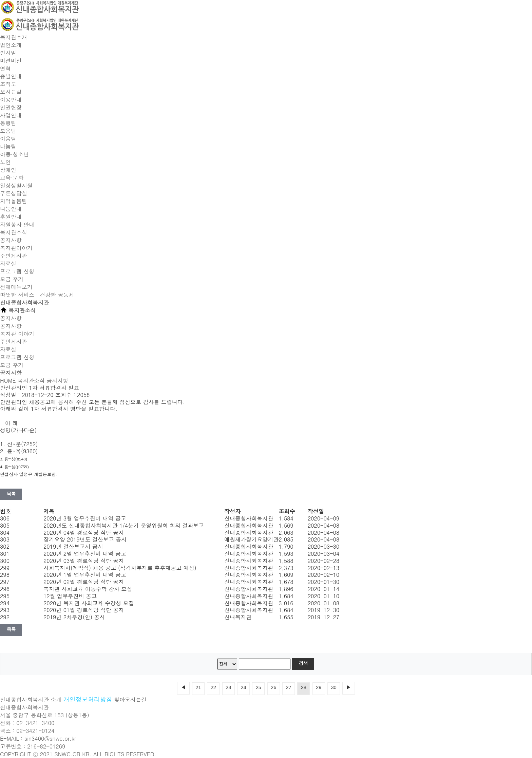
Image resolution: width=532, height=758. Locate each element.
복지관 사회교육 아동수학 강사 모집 (88, 589)
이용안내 (11, 100)
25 (259, 687)
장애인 (8, 170)
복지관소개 (14, 37)
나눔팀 (8, 146)
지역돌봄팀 (14, 201)
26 (273, 687)
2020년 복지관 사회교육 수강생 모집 (89, 603)
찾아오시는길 (130, 699)
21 (198, 687)
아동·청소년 (14, 154)
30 (334, 687)
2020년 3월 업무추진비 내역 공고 (85, 518)
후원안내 (11, 217)
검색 (303, 663)
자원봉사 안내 (17, 224)
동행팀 (8, 123)
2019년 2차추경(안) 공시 (74, 617)
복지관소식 (14, 232)
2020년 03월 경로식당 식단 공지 (84, 561)
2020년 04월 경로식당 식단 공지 (84, 533)
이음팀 (8, 139)
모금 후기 (12, 279)
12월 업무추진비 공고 (70, 596)
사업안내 (11, 115)
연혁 (5, 68)
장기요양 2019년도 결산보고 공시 (85, 539)
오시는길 (11, 92)
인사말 (8, 53)
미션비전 (11, 61)
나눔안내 (11, 209)
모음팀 (8, 131)
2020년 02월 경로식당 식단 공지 (84, 582)
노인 (5, 162)
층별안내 (11, 76)
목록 (11, 494)
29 (319, 687)
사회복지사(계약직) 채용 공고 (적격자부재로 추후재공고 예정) (120, 568)
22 (213, 687)
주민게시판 (14, 256)
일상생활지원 (16, 185)
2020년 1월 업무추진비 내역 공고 (85, 575)
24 (243, 687)
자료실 (8, 263)
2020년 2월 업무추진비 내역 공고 (85, 554)
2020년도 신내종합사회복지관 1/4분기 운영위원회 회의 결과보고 (124, 525)
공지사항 (11, 240)
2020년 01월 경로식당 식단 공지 (84, 610)
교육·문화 (12, 178)
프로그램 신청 (17, 271)
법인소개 (11, 45)
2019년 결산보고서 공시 (73, 546)
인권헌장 (11, 107)
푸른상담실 (14, 193)
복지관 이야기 (17, 334)
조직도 (8, 84)
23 (228, 687)
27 (288, 687)
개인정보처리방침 (88, 699)
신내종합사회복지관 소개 (31, 699)
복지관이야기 (16, 248)
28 (304, 687)
